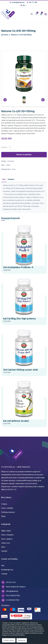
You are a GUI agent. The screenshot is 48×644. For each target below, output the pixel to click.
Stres (3, 547)
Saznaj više (22, 640)
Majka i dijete (6, 531)
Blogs (3, 516)
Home (5, 35)
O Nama (4, 504)
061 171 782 (32, 2)
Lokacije (4, 574)
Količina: (4, 147)
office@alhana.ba (10, 591)
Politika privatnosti (8, 512)
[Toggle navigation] (46, 14)
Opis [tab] (4, 179)
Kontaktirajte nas (7, 570)
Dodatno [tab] (11, 179)
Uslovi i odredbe (7, 508)
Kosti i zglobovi (7, 539)
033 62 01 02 (8, 582)
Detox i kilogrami (7, 535)
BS (23, 5)
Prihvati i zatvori (9, 640)
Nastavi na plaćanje (24, 155)
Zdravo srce (6, 543)
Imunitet (4, 551)
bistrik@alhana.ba (17, 2)
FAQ (3, 566)
